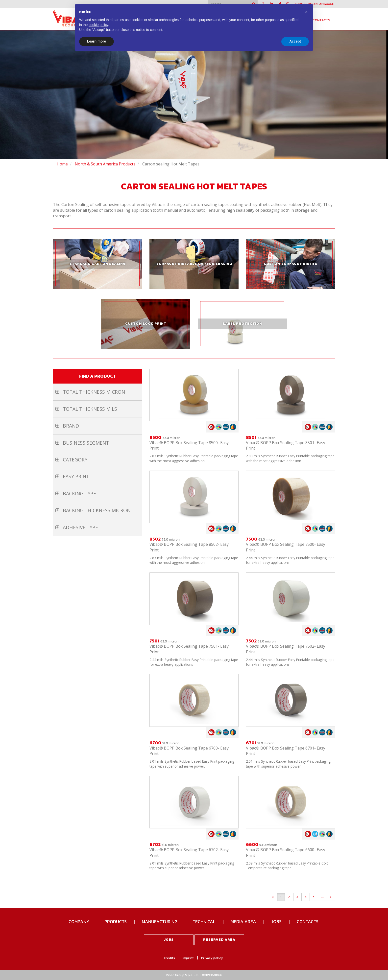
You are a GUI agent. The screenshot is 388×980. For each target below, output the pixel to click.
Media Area (243, 922)
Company (79, 922)
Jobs (276, 922)
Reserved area (219, 940)
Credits (169, 958)
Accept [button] (295, 41)
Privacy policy (212, 958)
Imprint (188, 958)
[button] (306, 12)
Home (62, 164)
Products (116, 922)
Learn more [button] (97, 41)
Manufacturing (160, 922)
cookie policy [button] (98, 25)
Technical (204, 922)
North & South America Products (105, 164)
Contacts (321, 20)
